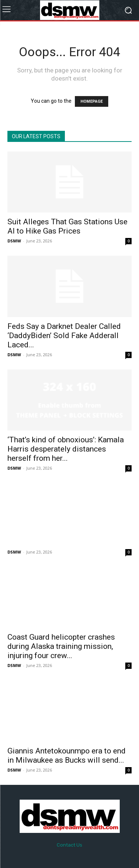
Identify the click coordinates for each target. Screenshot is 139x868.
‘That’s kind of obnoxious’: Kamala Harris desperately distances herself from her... (66, 449)
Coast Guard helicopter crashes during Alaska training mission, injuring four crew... (61, 646)
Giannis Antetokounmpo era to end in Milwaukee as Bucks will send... (67, 755)
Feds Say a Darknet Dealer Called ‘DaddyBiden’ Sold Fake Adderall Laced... (64, 336)
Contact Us (69, 845)
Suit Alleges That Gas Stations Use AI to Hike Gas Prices (67, 226)
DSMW (14, 241)
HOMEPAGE (92, 101)
